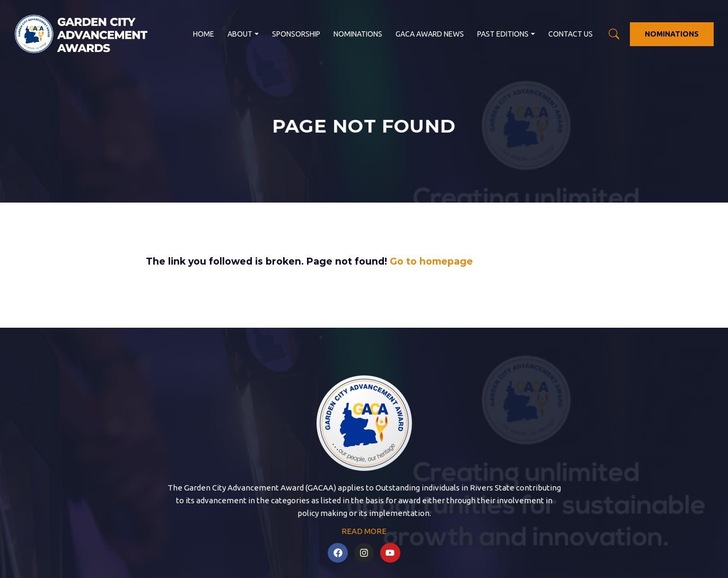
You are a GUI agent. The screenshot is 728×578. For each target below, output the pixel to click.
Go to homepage (431, 261)
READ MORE (364, 531)
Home (204, 34)
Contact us (571, 34)
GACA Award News (430, 34)
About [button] (240, 34)
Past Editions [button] (503, 34)
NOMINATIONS (672, 34)
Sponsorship (296, 34)
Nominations (358, 34)
